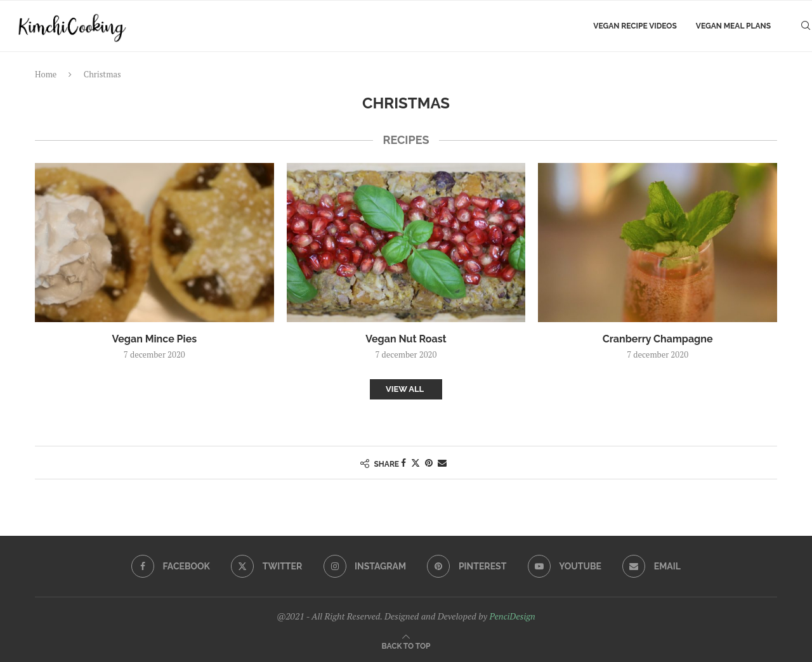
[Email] (652, 566)
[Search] (806, 26)
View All (405, 389)
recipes (406, 140)
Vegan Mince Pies (155, 339)
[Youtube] (565, 566)
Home (46, 74)
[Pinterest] (467, 566)
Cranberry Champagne (658, 339)
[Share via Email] (442, 463)
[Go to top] (406, 645)
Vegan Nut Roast (406, 339)
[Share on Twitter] (416, 463)
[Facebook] (171, 566)
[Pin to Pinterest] (429, 463)
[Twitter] (266, 566)
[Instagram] (365, 566)
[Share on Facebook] (403, 463)
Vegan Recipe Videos (635, 26)
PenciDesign (512, 616)
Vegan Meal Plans (733, 26)
